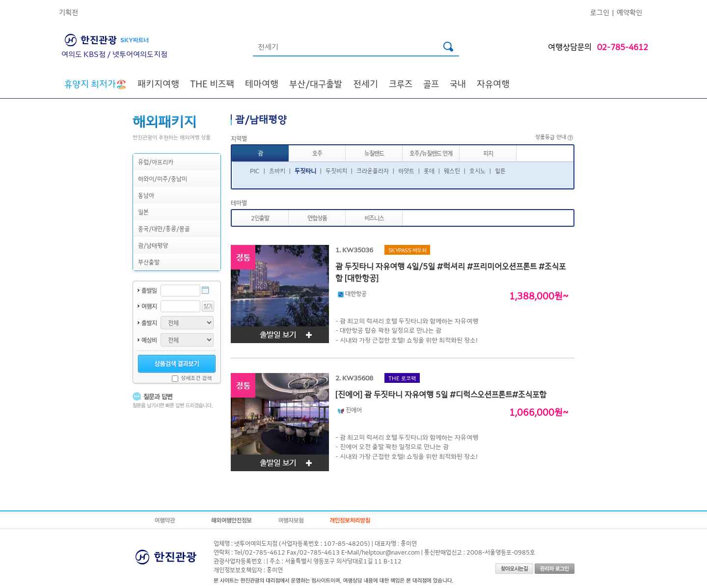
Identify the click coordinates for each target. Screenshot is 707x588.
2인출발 (260, 218)
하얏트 (406, 171)
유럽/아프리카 (156, 162)
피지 (488, 153)
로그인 (600, 12)
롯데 (429, 171)
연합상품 (317, 218)
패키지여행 (158, 83)
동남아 (146, 195)
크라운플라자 (373, 171)
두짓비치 (336, 171)
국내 (458, 83)
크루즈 (401, 83)
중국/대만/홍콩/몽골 (164, 228)
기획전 (68, 12)
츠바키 (277, 171)
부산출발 (149, 262)
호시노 (477, 171)
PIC (255, 171)
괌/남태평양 (153, 245)
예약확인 (629, 12)
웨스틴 (452, 171)
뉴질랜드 (374, 153)
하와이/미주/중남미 (163, 178)
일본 (143, 212)
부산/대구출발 (316, 83)
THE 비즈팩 (212, 83)
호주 (317, 153)
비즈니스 (374, 218)
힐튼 (500, 171)
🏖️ (95, 83)
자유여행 (493, 83)
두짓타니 (305, 171)
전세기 (366, 83)
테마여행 (262, 83)
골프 (431, 83)
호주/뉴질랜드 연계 (431, 153)
